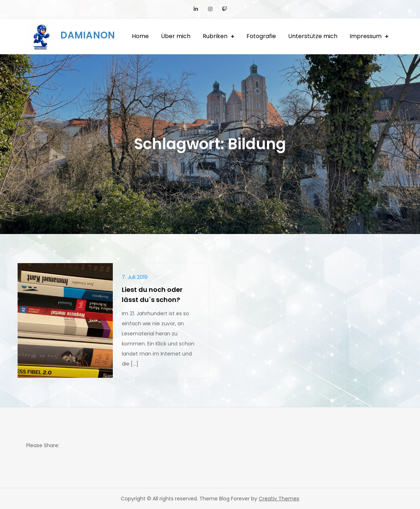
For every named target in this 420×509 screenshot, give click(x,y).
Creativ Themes (279, 499)
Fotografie (261, 36)
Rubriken (215, 36)
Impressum (366, 36)
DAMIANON (88, 35)
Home (140, 36)
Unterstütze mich (313, 36)
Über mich (176, 36)
